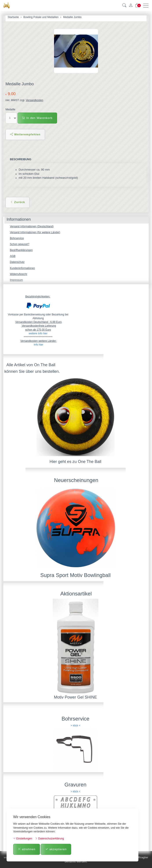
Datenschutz (17, 262)
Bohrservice (17, 238)
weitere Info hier (38, 333)
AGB (13, 256)
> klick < (75, 726)
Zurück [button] (18, 202)
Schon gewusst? (20, 244)
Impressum (16, 280)
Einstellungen (23, 839)
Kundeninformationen (22, 268)
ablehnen (27, 849)
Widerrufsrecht (18, 274)
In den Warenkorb (37, 118)
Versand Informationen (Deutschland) (32, 226)
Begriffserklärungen (21, 250)
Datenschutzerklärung (50, 839)
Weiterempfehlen (25, 134)
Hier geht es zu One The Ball (76, 461)
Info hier (38, 345)
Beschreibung (21, 159)
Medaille (10, 109)
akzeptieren (56, 849)
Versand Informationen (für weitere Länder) (35, 232)
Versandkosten (34, 100)
